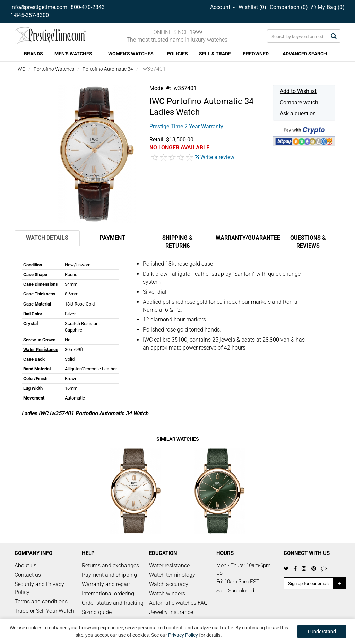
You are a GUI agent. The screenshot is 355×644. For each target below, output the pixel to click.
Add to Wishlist (298, 91)
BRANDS (33, 54)
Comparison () (289, 7)
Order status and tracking (113, 603)
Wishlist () (252, 7)
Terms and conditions (41, 602)
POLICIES (177, 54)
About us (25, 565)
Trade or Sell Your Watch (44, 611)
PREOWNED (256, 54)
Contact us (28, 575)
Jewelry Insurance (171, 612)
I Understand (322, 632)
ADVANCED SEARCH (305, 54)
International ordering (108, 594)
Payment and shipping (109, 575)
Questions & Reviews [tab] (308, 242)
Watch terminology (172, 575)
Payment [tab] (112, 238)
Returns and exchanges (110, 565)
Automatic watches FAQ (178, 603)
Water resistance (169, 565)
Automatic (75, 398)
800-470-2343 (88, 7)
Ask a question (298, 114)
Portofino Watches (54, 69)
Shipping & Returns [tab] (177, 242)
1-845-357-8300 (30, 15)
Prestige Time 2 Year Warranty (186, 126)
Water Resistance (41, 349)
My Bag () (328, 7)
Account (223, 7)
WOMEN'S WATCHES (131, 54)
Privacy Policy (183, 635)
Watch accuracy (169, 584)
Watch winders (167, 594)
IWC (21, 69)
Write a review (215, 157)
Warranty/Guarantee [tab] (245, 238)
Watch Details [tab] (47, 238)
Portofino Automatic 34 (108, 69)
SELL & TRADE (215, 54)
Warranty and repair (106, 584)
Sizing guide (97, 612)
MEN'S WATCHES (73, 54)
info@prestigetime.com (39, 7)
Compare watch (299, 102)
